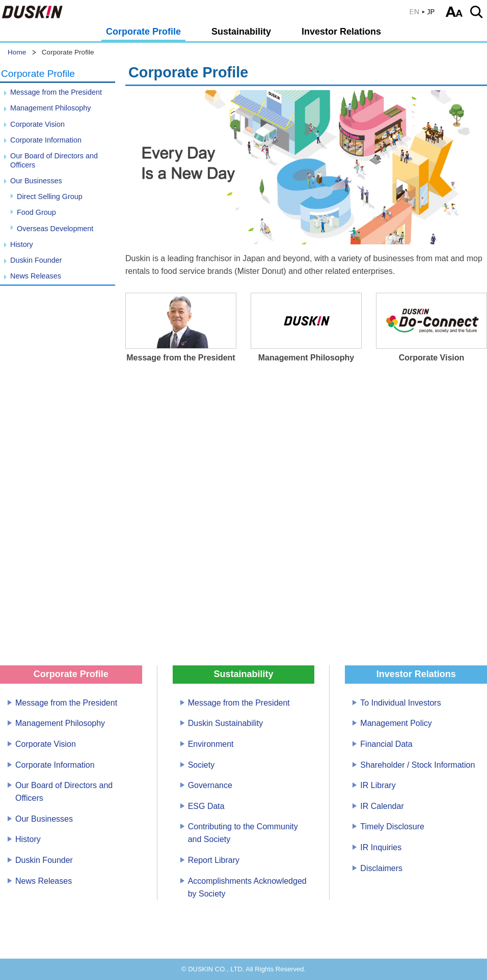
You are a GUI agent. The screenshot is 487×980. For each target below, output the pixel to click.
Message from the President (56, 92)
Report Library (214, 860)
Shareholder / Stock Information (417, 765)
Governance (210, 785)
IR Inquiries (381, 847)
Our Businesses (36, 181)
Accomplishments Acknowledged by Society (247, 887)
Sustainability (241, 32)
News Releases (36, 276)
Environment (211, 744)
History (22, 244)
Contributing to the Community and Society (243, 833)
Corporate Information (46, 140)
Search (478, 12)
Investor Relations (341, 32)
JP (422, 12)
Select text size (454, 12)
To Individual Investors (400, 703)
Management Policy (396, 723)
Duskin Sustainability (226, 723)
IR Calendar (382, 806)
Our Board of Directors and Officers (54, 160)
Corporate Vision (37, 124)
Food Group (36, 212)
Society (201, 765)
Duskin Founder (36, 260)
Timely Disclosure (392, 827)
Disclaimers (381, 868)
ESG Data (206, 806)
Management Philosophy (50, 108)
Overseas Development (55, 229)
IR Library (378, 785)
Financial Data (386, 744)
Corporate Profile (143, 32)
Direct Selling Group (50, 197)
